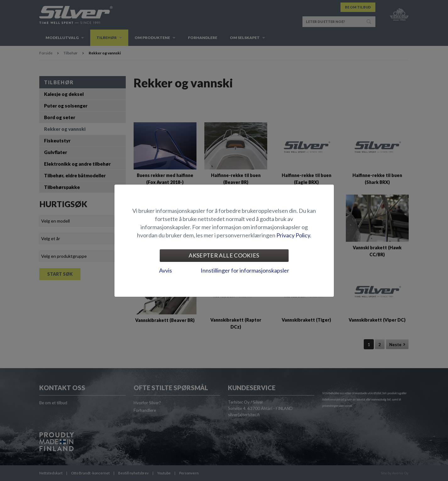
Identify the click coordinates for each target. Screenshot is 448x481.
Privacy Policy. (294, 235)
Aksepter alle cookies (224, 255)
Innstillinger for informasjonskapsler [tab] (245, 270)
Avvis (166, 270)
